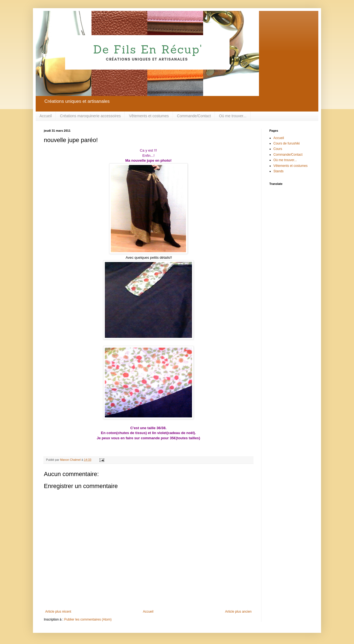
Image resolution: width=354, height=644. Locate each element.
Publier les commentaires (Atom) (88, 619)
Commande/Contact (194, 116)
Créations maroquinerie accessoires (90, 116)
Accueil (46, 116)
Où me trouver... (233, 116)
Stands (278, 171)
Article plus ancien (238, 612)
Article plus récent (58, 612)
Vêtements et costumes (149, 116)
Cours (278, 149)
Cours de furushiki (287, 143)
